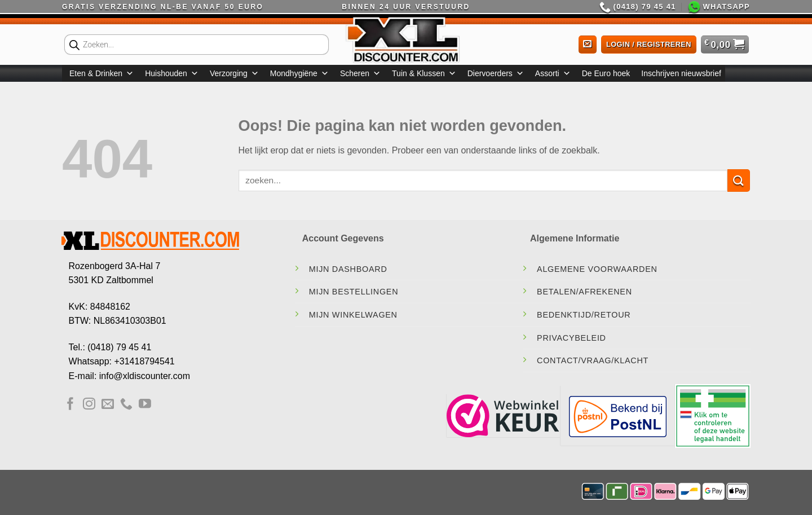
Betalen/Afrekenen (584, 292)
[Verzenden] (739, 180)
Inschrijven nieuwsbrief (681, 73)
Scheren (360, 73)
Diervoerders (496, 73)
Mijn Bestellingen (354, 292)
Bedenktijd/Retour (584, 315)
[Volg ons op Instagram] (89, 405)
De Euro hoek (606, 73)
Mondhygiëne (299, 73)
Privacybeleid (572, 338)
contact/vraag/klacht (593, 360)
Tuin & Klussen (424, 73)
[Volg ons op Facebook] (70, 405)
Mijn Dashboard (348, 269)
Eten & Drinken (101, 73)
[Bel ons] (126, 405)
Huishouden (172, 73)
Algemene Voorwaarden (597, 269)
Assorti (553, 73)
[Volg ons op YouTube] (145, 405)
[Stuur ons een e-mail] (108, 405)
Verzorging (234, 73)
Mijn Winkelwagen (353, 315)
